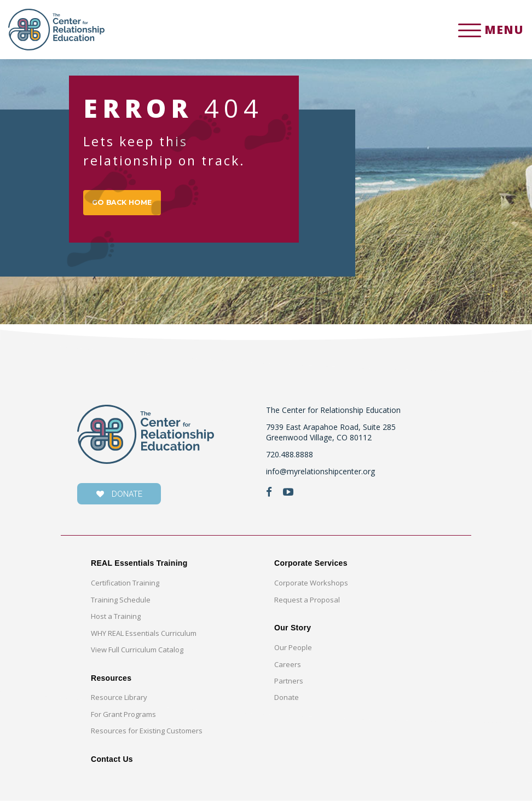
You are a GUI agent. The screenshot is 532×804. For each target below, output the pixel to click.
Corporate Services (311, 567)
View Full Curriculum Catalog (137, 653)
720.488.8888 (290, 458)
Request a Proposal (307, 603)
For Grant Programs (123, 717)
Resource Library (119, 701)
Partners (289, 684)
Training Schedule (121, 603)
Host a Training (116, 619)
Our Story (293, 631)
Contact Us (112, 762)
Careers (288, 668)
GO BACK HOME (127, 204)
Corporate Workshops (311, 587)
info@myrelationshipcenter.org (320, 475)
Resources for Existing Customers (147, 734)
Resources (111, 681)
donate (119, 498)
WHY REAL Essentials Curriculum (144, 636)
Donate (287, 701)
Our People (293, 651)
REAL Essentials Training (139, 567)
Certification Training (125, 587)
